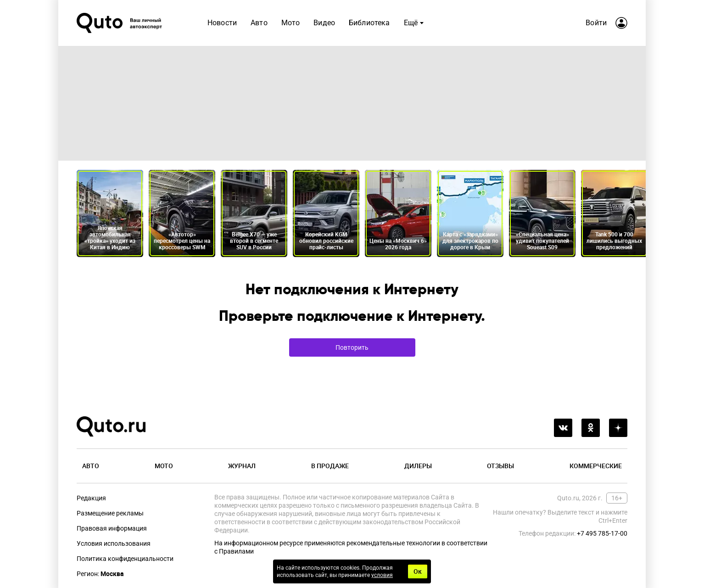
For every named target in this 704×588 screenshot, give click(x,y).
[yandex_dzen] (618, 428)
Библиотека (369, 23)
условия (382, 575)
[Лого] (120, 23)
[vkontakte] (563, 428)
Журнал (242, 466)
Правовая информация (112, 528)
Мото (291, 23)
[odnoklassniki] (591, 428)
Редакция (91, 498)
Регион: (100, 574)
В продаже (330, 466)
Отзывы (500, 466)
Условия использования (114, 543)
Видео (324, 23)
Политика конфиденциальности (125, 559)
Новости (222, 23)
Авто (259, 23)
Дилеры (418, 466)
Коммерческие (596, 466)
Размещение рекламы (110, 513)
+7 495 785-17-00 (602, 533)
